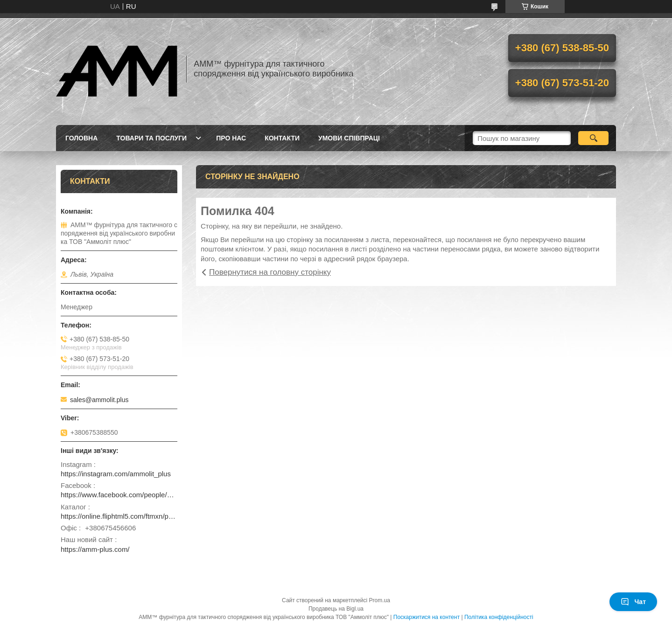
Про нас (231, 138)
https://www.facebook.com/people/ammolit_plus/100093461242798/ (119, 495)
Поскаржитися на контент (427, 617)
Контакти (282, 138)
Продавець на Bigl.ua (336, 609)
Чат (633, 602)
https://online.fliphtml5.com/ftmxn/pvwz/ (119, 516)
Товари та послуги (151, 138)
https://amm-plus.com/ (95, 549)
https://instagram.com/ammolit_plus (116, 474)
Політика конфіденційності (499, 617)
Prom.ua (380, 600)
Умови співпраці (349, 138)
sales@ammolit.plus (99, 400)
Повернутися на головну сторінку (270, 272)
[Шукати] (593, 138)
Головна (81, 138)
